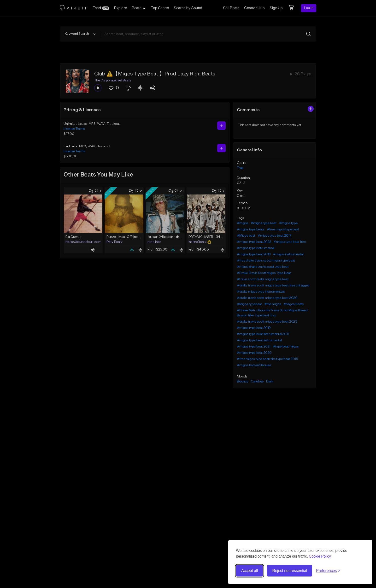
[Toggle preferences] (328, 571)
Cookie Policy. (320, 556)
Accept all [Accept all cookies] (250, 571)
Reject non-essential (290, 571)
